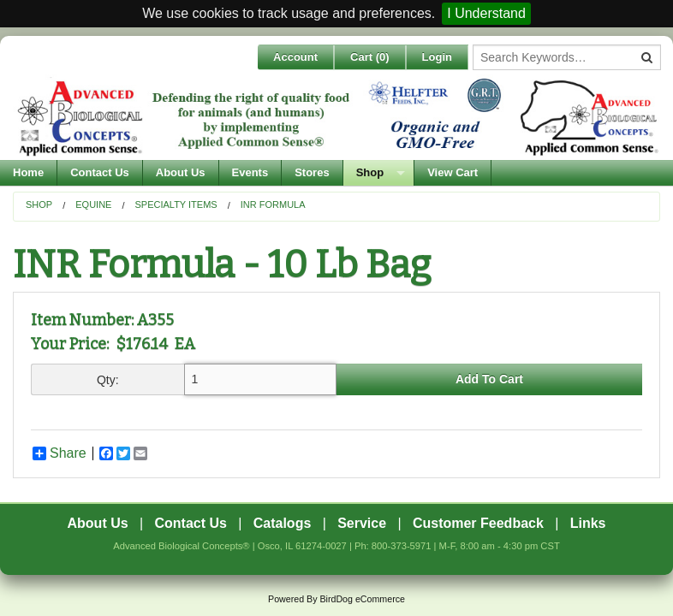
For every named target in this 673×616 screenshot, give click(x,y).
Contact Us (100, 172)
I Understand (486, 13)
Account (295, 57)
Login (437, 57)
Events (250, 172)
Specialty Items (176, 204)
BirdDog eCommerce (362, 599)
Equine (93, 204)
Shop (370, 172)
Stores (312, 172)
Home (28, 172)
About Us (181, 172)
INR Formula (273, 204)
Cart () (370, 57)
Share (60, 453)
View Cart (453, 172)
